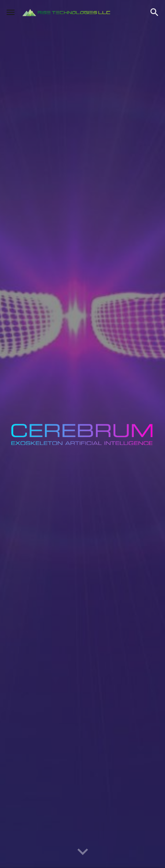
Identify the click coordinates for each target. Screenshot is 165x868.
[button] (11, 12)
